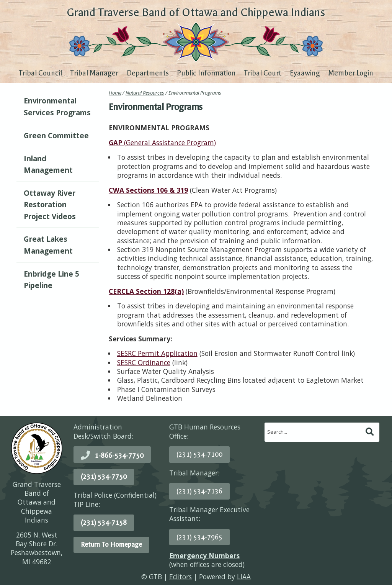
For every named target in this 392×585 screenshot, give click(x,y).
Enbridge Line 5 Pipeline (51, 280)
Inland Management (48, 164)
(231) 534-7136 (199, 491)
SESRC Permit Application (157, 353)
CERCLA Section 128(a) (146, 291)
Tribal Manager (94, 73)
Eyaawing (305, 73)
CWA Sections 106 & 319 (148, 190)
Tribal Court (263, 73)
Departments (148, 73)
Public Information (206, 73)
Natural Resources (145, 93)
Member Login (351, 73)
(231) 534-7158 (104, 523)
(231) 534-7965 (199, 537)
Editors (180, 577)
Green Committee (56, 136)
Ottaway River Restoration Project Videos (50, 205)
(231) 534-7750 (104, 477)
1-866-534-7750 (119, 456)
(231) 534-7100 (199, 454)
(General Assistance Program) (162, 143)
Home (115, 93)
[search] (314, 432)
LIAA (244, 577)
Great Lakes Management (48, 245)
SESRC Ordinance (144, 362)
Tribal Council (40, 73)
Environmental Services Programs (57, 107)
